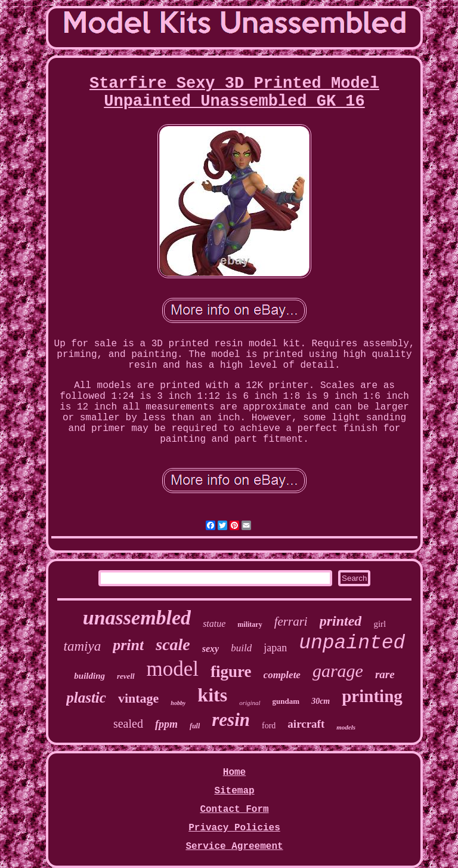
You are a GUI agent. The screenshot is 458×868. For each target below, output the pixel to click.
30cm (321, 701)
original (250, 703)
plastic (86, 698)
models (346, 727)
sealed (128, 724)
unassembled (137, 618)
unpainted (352, 643)
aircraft (306, 724)
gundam (286, 701)
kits (212, 695)
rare (385, 674)
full (195, 726)
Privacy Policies (234, 828)
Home (234, 772)
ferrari (291, 621)
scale (173, 644)
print (128, 645)
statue (214, 624)
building (89, 676)
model (173, 669)
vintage (138, 698)
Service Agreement (234, 847)
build (241, 648)
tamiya (83, 646)
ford (269, 726)
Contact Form (234, 809)
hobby (178, 703)
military (250, 624)
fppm (166, 724)
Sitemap (234, 791)
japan (275, 648)
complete (282, 675)
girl (380, 624)
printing (372, 696)
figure (231, 672)
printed (341, 621)
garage (338, 671)
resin (231, 720)
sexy (211, 649)
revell (126, 676)
